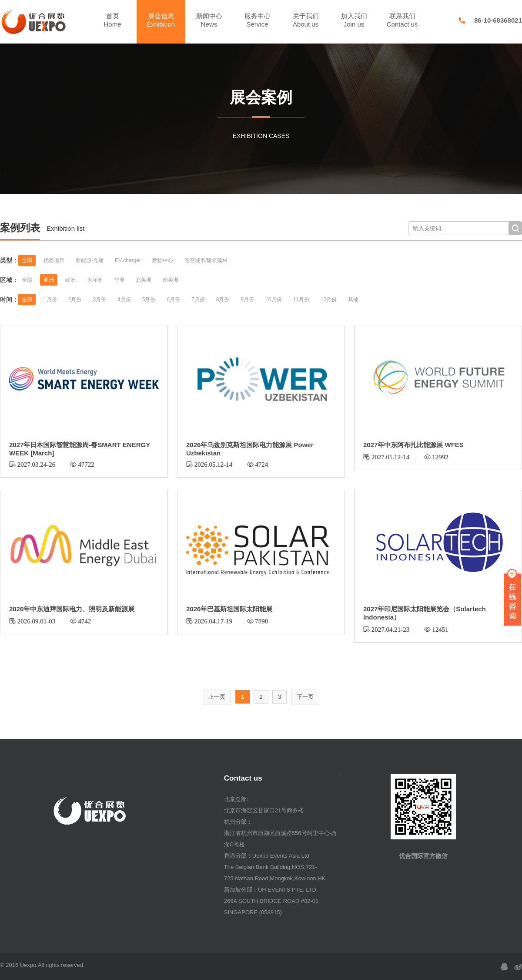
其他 (353, 300)
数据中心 (163, 260)
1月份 (50, 300)
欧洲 (70, 280)
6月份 (173, 300)
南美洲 (171, 280)
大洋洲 (95, 280)
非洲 (119, 280)
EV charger (128, 260)
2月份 (75, 300)
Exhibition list (66, 228)
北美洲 (144, 280)
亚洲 (49, 280)
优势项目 (54, 260)
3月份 (99, 300)
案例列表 (20, 228)
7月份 (198, 300)
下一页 (305, 697)
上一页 (217, 697)
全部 (27, 260)
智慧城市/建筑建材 (206, 260)
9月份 (248, 300)
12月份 (329, 300)
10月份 (273, 300)
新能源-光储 (90, 260)
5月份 (149, 300)
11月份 (301, 300)
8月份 (223, 300)
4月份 (124, 300)
